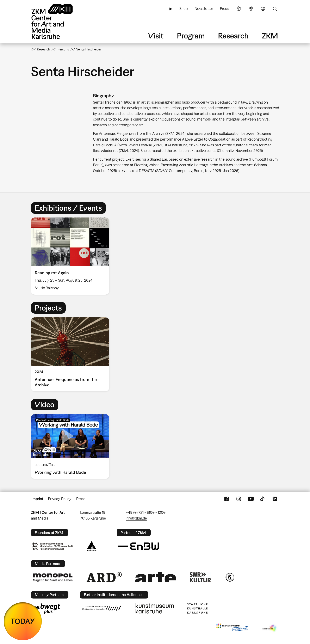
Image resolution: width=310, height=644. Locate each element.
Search (275, 9)
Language (263, 9)
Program (191, 36)
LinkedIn (275, 499)
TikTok (263, 499)
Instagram (239, 499)
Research (233, 36)
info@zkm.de (136, 518)
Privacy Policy (60, 499)
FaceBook (227, 499)
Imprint (37, 499)
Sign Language (251, 9)
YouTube (251, 499)
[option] (72, 256)
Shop (184, 9)
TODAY (23, 621)
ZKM (270, 36)
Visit (156, 36)
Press (224, 9)
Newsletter (204, 9)
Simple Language (239, 9)
